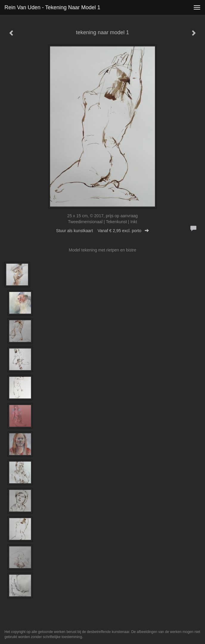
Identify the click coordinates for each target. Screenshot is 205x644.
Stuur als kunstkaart (102, 231)
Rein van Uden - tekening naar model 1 (52, 7)
